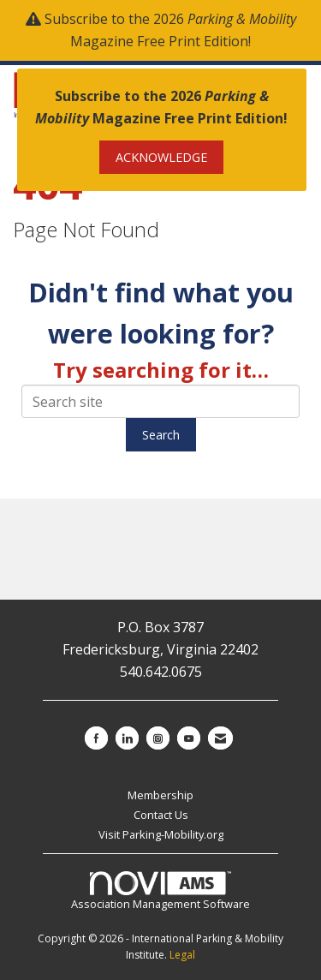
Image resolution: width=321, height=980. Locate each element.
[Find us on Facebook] (96, 738)
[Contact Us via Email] (220, 738)
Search (161, 435)
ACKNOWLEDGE (161, 157)
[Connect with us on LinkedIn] (127, 738)
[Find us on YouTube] (189, 738)
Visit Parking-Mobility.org (161, 834)
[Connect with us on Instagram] (158, 738)
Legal (182, 955)
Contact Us (161, 815)
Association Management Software (160, 892)
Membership (160, 795)
